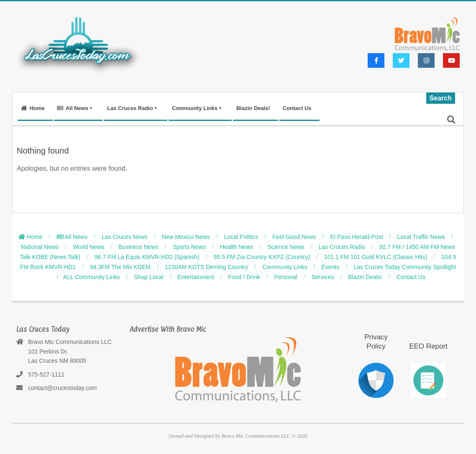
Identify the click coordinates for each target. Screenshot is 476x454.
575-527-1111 (46, 374)
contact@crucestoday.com (62, 388)
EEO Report (428, 346)
